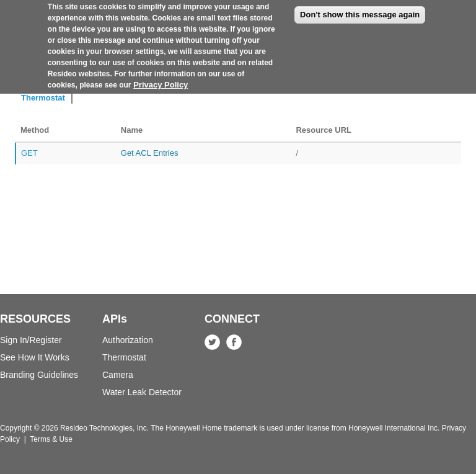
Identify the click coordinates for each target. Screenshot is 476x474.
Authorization (128, 340)
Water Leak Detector (142, 392)
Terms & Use (51, 439)
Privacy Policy (161, 78)
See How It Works (35, 357)
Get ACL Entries (150, 153)
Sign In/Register (31, 340)
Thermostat (43, 98)
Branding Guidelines (39, 375)
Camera (118, 375)
